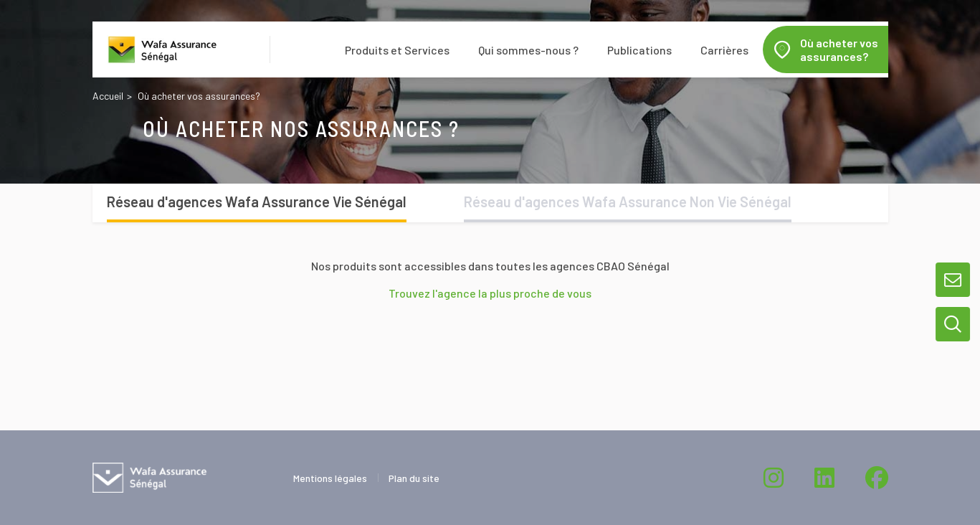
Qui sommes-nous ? (528, 50)
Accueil (108, 96)
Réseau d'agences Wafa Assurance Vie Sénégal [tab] (257, 202)
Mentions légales (330, 478)
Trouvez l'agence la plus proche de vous (490, 293)
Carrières (724, 50)
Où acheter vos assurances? (839, 49)
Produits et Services (397, 50)
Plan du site (414, 478)
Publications (639, 50)
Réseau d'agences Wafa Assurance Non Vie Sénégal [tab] (628, 202)
